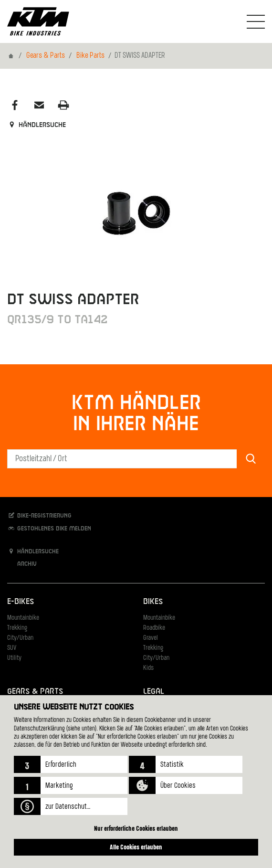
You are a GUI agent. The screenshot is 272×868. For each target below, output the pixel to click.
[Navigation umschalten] (256, 21)
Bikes (153, 602)
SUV (12, 648)
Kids (148, 668)
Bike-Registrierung (39, 515)
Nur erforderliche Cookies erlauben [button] (136, 828)
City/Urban (20, 638)
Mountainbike (23, 618)
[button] (71, 764)
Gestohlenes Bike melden (49, 528)
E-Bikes (21, 602)
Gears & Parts (46, 56)
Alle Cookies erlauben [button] (136, 847)
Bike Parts (90, 56)
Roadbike (154, 628)
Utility (14, 658)
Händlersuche (37, 125)
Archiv (22, 564)
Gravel (151, 638)
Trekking (17, 628)
